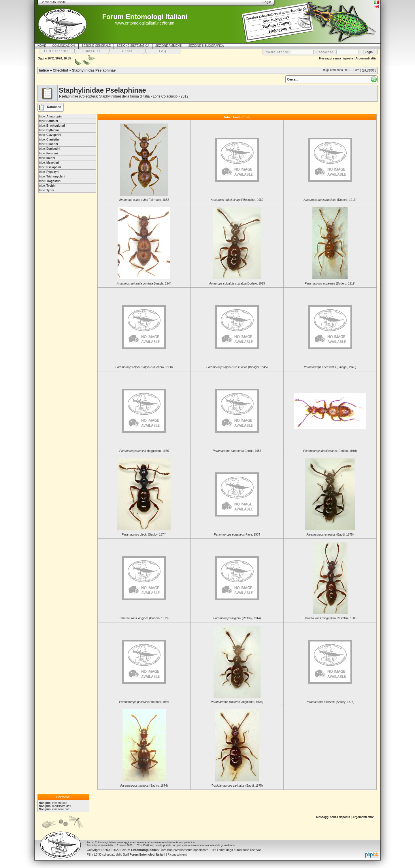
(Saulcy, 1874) (144, 535)
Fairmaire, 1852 (144, 200)
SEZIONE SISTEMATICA (133, 46)
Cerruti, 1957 (237, 451)
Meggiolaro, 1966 (144, 451)
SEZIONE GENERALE (96, 46)
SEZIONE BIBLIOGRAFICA (206, 46)
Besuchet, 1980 (237, 200)
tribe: (51, 116)
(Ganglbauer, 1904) (237, 702)
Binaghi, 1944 (144, 284)
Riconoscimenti (177, 855)
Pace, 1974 (237, 535)
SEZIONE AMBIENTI (169, 46)
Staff (144, 855)
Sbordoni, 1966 (144, 702)
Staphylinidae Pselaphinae (94, 70)
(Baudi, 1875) (330, 535)
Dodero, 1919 (237, 284)
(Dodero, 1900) (144, 367)
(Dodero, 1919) (330, 200)
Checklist (60, 70)
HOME (42, 46)
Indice (44, 70)
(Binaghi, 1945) (237, 367)
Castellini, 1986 (330, 618)
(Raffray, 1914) (237, 618)
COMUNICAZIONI (64, 46)
